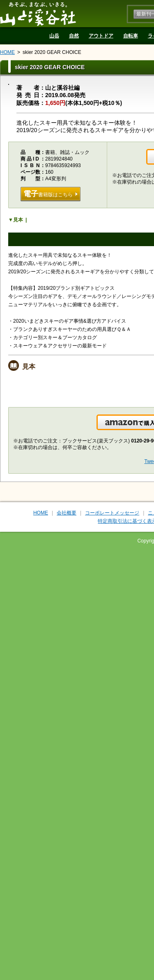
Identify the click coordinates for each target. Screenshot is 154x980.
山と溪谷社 (38, 14)
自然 (74, 36)
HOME (7, 52)
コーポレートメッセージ (112, 513)
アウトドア (101, 36)
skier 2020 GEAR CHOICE (52, 52)
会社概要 (67, 513)
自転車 (131, 36)
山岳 (54, 36)
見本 (18, 220)
